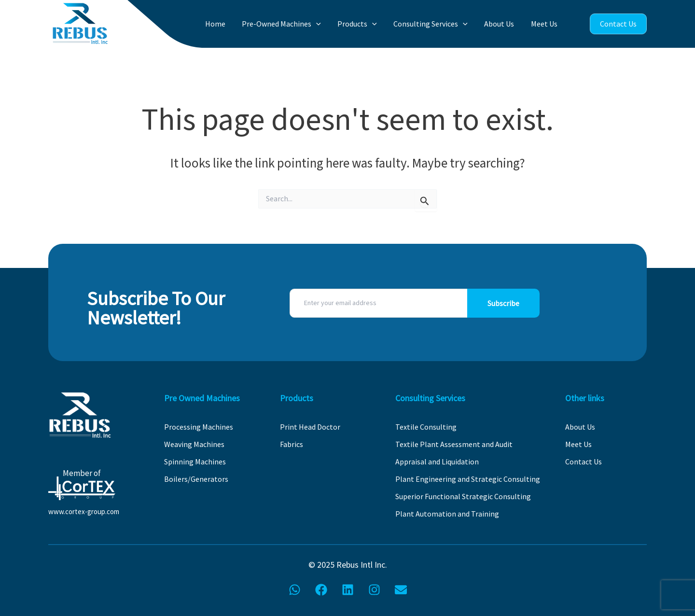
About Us (503, 24)
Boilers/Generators (196, 479)
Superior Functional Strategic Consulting (463, 496)
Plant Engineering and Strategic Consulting (468, 479)
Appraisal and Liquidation (437, 462)
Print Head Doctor (310, 427)
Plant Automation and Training (447, 514)
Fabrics (292, 444)
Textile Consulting (426, 427)
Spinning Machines (195, 462)
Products (367, 24)
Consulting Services (437, 24)
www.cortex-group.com (84, 511)
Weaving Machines (194, 444)
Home (230, 24)
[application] (329, 24)
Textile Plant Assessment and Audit (454, 444)
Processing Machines (199, 427)
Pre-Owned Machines (294, 24)
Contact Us (618, 24)
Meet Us (546, 24)
